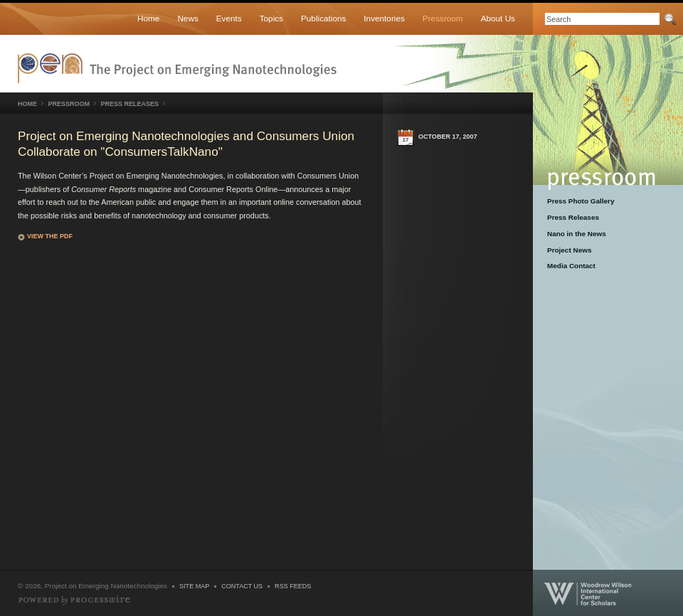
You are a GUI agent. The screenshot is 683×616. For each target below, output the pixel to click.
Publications (323, 18)
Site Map (194, 586)
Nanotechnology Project (177, 68)
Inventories (384, 18)
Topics (271, 18)
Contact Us (242, 586)
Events (229, 18)
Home (148, 18)
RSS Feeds (293, 586)
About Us (498, 18)
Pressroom (443, 18)
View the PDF (50, 236)
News (187, 18)
